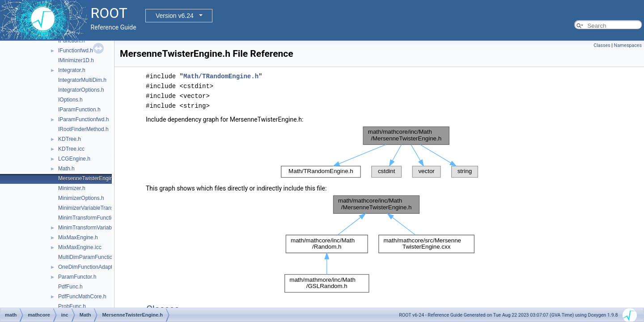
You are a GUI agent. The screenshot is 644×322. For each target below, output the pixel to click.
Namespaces (628, 45)
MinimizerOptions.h (81, 198)
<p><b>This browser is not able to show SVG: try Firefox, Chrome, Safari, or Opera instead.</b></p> (379, 152)
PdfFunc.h (70, 287)
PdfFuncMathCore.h (82, 297)
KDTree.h (70, 139)
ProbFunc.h (72, 306)
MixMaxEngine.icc (80, 247)
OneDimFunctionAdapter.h (90, 267)
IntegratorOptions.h (81, 90)
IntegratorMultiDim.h (82, 80)
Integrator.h (72, 70)
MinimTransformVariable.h (89, 228)
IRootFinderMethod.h (83, 129)
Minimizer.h (72, 188)
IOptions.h (70, 100)
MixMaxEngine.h (78, 237)
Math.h (66, 169)
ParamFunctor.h (77, 277)
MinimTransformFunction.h (90, 218)
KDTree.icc (71, 149)
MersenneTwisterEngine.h (89, 178)
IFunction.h (71, 41)
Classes (602, 45)
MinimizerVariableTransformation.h (100, 208)
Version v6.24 (175, 16)
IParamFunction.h (79, 110)
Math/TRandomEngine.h (221, 76)
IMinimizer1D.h (76, 60)
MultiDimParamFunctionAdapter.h (98, 257)
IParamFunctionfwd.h (83, 119)
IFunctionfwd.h (76, 51)
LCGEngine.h (74, 159)
